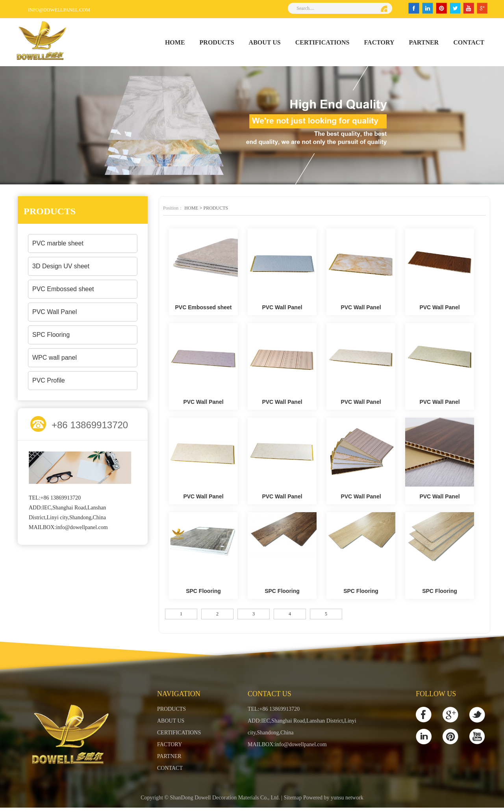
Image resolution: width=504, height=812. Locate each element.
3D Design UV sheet (61, 266)
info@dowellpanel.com (59, 10)
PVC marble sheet (58, 243)
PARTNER (424, 42)
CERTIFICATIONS (322, 42)
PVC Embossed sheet (63, 289)
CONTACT (469, 42)
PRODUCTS (217, 42)
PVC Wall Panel (55, 312)
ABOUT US (265, 42)
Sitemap (293, 802)
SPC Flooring (51, 335)
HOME (175, 42)
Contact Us (270, 694)
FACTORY (379, 42)
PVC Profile (49, 380)
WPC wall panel (55, 358)
